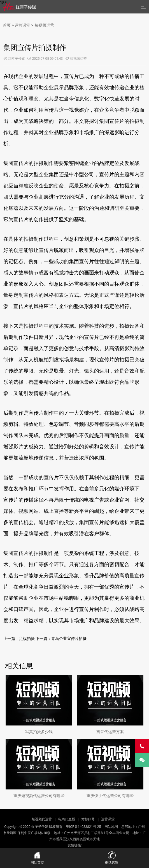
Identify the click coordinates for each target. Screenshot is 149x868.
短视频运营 (44, 25)
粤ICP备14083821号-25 (83, 827)
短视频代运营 (42, 819)
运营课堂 (22, 25)
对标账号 (88, 819)
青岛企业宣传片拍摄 (69, 639)
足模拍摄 (27, 639)
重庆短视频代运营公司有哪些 (39, 796)
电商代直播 (67, 819)
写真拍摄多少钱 (39, 732)
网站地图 (111, 827)
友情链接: (75, 845)
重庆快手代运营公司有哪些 (110, 796)
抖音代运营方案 (110, 732)
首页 (7, 25)
